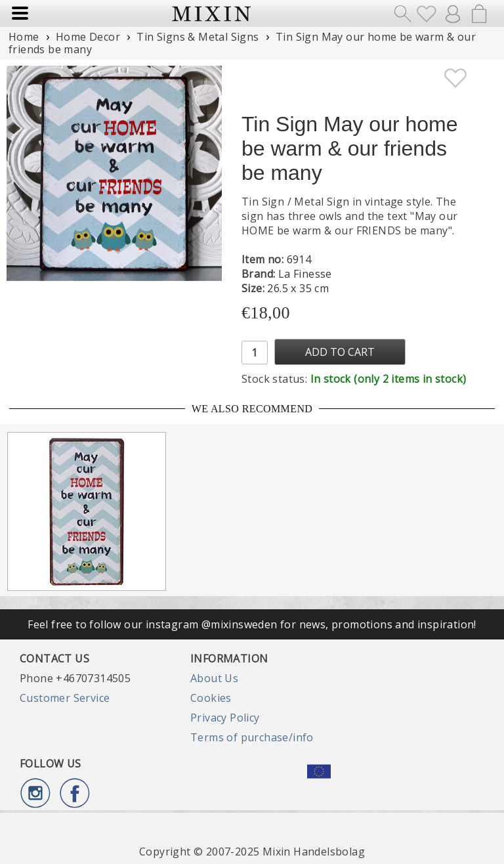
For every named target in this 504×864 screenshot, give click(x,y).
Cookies (211, 698)
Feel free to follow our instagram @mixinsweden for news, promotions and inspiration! (252, 624)
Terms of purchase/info (252, 737)
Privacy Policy (225, 718)
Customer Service (65, 698)
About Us (214, 678)
